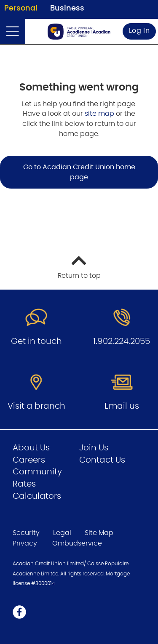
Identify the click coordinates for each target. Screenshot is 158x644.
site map (100, 114)
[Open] (13, 32)
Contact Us (102, 460)
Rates (24, 484)
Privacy (25, 543)
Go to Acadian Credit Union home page (79, 172)
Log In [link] (139, 31)
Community (37, 472)
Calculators (37, 496)
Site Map (99, 533)
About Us (31, 448)
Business (67, 8)
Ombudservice (78, 543)
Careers (29, 460)
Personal (21, 8)
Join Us (94, 448)
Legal (62, 533)
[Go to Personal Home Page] (79, 32)
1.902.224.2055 (122, 341)
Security (26, 533)
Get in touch (36, 341)
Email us (122, 406)
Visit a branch (36, 406)
